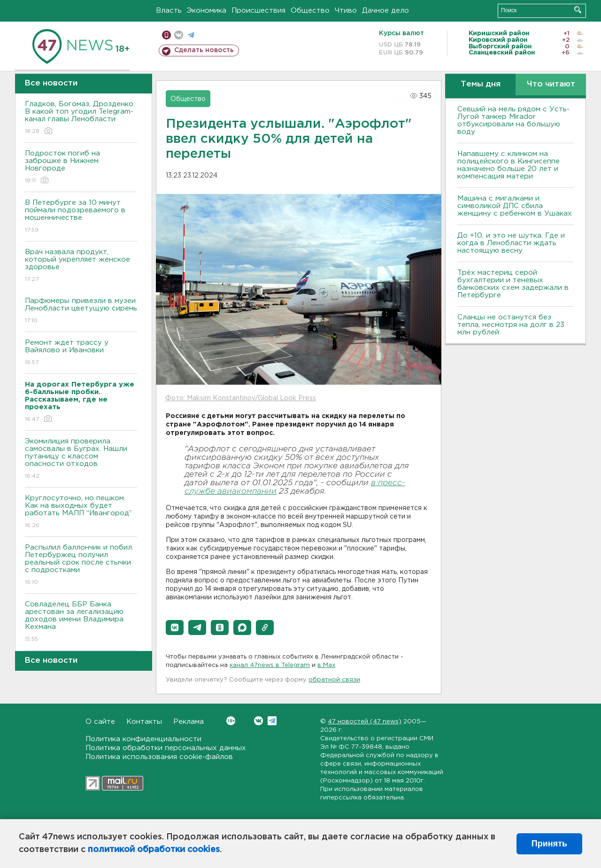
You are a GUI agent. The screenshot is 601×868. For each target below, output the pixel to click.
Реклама (189, 722)
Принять (549, 844)
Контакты (144, 722)
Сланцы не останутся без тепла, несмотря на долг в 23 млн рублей (511, 325)
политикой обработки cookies (154, 850)
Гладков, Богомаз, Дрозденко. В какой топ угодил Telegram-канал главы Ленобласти (81, 118)
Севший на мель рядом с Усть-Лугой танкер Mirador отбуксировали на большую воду (513, 120)
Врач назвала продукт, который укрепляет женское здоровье (81, 266)
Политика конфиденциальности (143, 739)
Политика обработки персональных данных (166, 748)
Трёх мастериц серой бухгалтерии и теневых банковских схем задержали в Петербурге (513, 284)
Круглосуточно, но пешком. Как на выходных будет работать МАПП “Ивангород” (81, 512)
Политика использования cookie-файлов (159, 757)
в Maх (326, 665)
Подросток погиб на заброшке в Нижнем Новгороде (81, 167)
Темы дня (481, 84)
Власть (169, 11)
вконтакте (179, 35)
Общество (310, 11)
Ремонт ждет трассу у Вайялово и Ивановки (81, 353)
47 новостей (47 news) (365, 722)
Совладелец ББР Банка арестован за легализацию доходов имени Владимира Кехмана (81, 622)
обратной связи (334, 680)
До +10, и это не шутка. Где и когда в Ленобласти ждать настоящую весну (511, 243)
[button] (175, 628)
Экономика (207, 11)
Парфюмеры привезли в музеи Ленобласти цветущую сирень (81, 311)
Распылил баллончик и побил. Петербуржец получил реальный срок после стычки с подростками (81, 565)
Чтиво (346, 11)
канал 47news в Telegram (270, 665)
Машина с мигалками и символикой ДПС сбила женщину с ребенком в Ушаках (515, 206)
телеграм (191, 35)
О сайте (100, 722)
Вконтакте (231, 721)
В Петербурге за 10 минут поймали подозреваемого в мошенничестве (81, 217)
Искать (578, 10)
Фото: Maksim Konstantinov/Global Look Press (241, 398)
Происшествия (258, 11)
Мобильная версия (166, 35)
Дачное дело (385, 11)
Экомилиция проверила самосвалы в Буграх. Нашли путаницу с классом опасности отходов (81, 459)
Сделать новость (204, 50)
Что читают (551, 84)
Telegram (272, 721)
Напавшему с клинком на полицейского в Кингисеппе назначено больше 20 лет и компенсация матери (509, 165)
